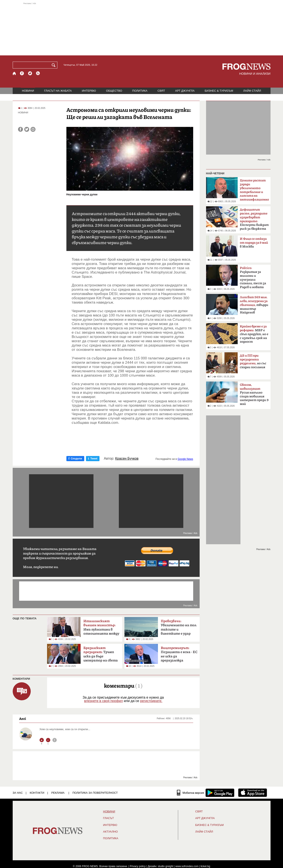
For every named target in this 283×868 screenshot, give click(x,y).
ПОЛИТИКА (140, 91)
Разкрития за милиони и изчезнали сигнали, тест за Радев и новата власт (253, 279)
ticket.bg (205, 866)
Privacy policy (138, 866)
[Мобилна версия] (190, 793)
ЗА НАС (18, 793)
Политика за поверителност (95, 793)
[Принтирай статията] (33, 129)
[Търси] (54, 65)
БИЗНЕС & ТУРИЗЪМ (219, 91)
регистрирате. (151, 701)
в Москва (254, 243)
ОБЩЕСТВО (114, 91)
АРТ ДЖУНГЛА (185, 91)
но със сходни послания (253, 361)
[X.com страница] (30, 73)
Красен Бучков (127, 459)
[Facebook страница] (22, 73)
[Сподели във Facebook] (21, 129)
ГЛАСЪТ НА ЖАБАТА (58, 91)
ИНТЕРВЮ (89, 91)
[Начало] (15, 73)
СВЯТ (161, 91)
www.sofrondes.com (187, 866)
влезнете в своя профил (103, 701)
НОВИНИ (28, 91)
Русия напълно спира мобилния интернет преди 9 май (254, 394)
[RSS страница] (38, 73)
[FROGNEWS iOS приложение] (253, 793)
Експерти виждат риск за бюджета (254, 219)
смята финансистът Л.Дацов (254, 191)
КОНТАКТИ (37, 793)
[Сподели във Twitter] (27, 129)
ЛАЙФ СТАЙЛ (252, 91)
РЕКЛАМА (58, 793)
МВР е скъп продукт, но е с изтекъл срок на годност (254, 334)
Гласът (109, 818)
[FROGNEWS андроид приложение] (220, 793)
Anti (23, 719)
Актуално (111, 832)
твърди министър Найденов (254, 305)
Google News (185, 459)
